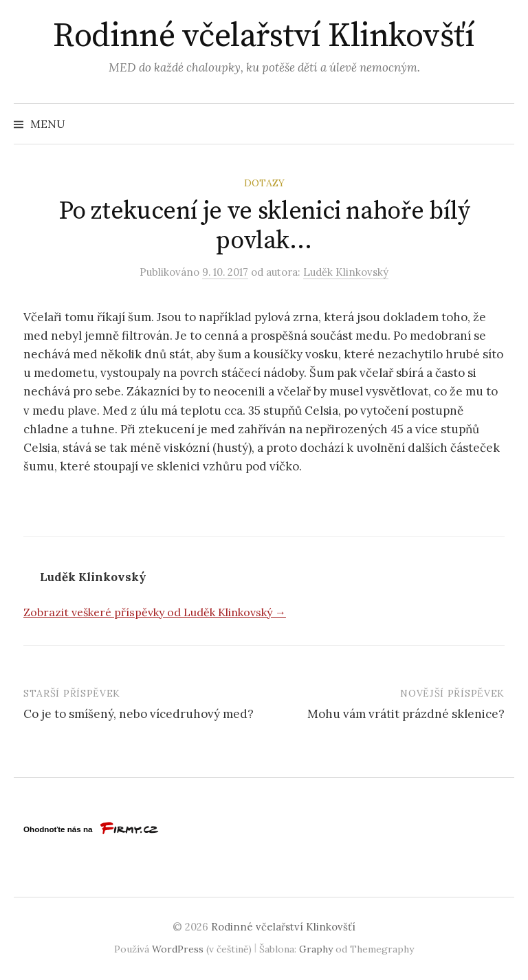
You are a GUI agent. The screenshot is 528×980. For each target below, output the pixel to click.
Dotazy (264, 183)
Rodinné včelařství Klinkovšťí (264, 36)
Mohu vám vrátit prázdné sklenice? (406, 714)
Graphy (316, 949)
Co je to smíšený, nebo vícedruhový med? (139, 714)
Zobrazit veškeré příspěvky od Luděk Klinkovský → (155, 612)
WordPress (178, 949)
